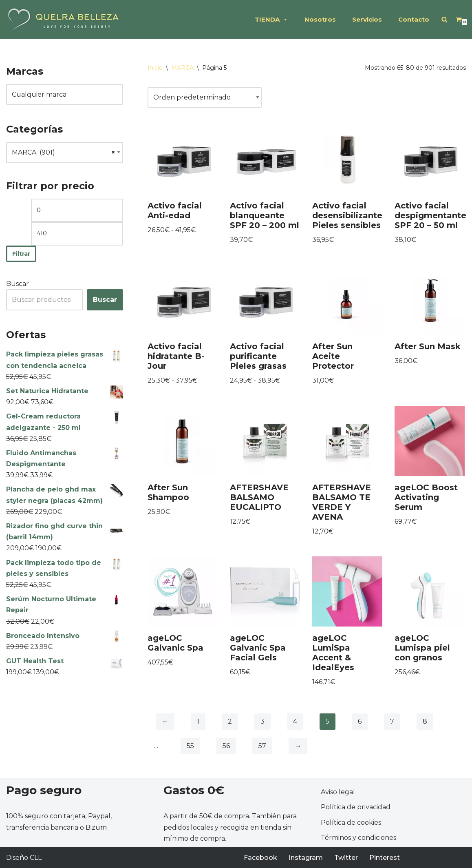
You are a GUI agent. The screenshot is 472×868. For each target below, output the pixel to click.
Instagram (306, 858)
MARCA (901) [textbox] (65, 153)
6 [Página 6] (360, 721)
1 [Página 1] (198, 721)
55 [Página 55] (190, 746)
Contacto (414, 19)
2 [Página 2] (230, 721)
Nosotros (320, 19)
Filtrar (21, 254)
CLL (36, 858)
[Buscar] (444, 19)
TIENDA (271, 20)
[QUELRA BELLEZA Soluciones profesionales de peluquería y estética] (63, 19)
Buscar (18, 284)
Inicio (155, 68)
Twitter (346, 858)
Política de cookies (351, 823)
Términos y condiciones (358, 838)
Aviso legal (338, 792)
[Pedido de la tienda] (205, 97)
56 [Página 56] (226, 746)
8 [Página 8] (425, 721)
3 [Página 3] (262, 721)
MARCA (182, 68)
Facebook (260, 858)
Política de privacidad (356, 807)
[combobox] (65, 153)
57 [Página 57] (262, 746)
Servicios (367, 19)
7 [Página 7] (392, 721)
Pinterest (385, 858)
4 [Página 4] (295, 721)
